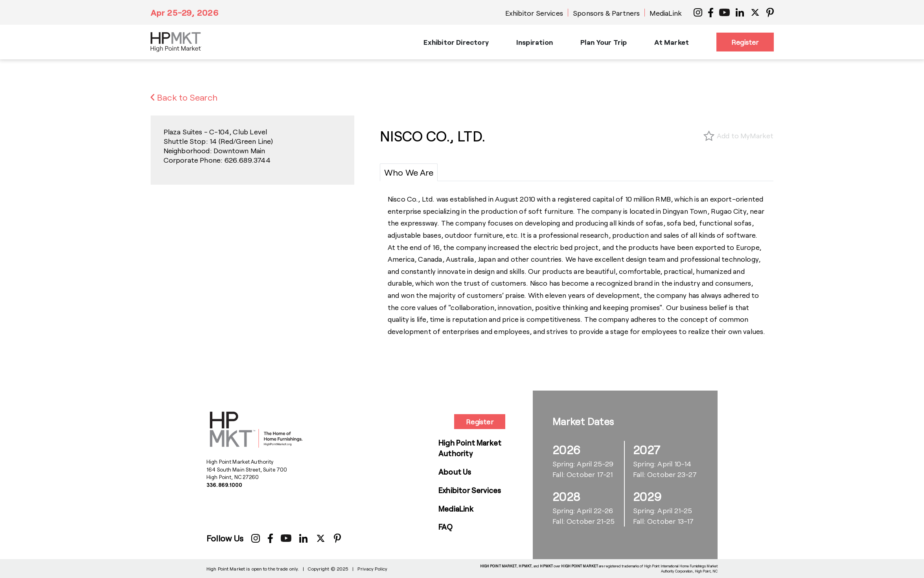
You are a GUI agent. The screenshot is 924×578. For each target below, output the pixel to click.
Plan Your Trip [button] (604, 42)
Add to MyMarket (745, 136)
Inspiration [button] (535, 42)
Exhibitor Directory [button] (456, 42)
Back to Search (184, 97)
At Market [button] (672, 42)
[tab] (409, 172)
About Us (455, 472)
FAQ (446, 527)
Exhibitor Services (534, 13)
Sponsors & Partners (606, 13)
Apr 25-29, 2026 (185, 12)
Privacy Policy (372, 569)
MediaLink (666, 13)
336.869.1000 (225, 485)
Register (745, 42)
